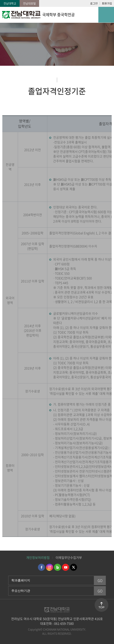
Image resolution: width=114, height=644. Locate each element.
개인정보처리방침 (38, 557)
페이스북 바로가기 (41, 567)
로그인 (94, 3)
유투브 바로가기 (66, 567)
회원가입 (107, 3)
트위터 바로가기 (74, 567)
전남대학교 (10, 3)
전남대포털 (29, 3)
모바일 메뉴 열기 (106, 15)
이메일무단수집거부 (69, 557)
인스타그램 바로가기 (49, 567)
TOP (101, 607)
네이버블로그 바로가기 (57, 567)
